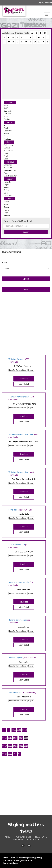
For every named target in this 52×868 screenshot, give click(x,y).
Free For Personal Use (18, 370)
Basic (6, 106)
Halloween (8, 168)
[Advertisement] (26, 71)
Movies (7, 202)
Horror (6, 210)
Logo (6, 213)
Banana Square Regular (19, 582)
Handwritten (9, 151)
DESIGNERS (18, 840)
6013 (24, 730)
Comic (6, 136)
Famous (7, 215)
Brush (6, 156)
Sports (6, 207)
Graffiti (7, 153)
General (10, 103)
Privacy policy (35, 858)
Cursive (7, 148)
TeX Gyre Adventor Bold (19, 472)
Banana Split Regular (18, 620)
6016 (15, 738)
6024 (5, 754)
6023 (26, 746)
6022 (21, 746)
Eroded (7, 134)
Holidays (10, 162)
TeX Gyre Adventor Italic (19, 397)
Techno (7, 190)
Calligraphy (8, 145)
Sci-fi (6, 193)
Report (31, 370)
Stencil (6, 187)
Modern (10, 179)
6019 (5, 746)
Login (40, 3)
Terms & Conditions (18, 858)
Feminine (7, 139)
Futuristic (7, 182)
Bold (6, 117)
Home (5, 858)
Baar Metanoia (15, 693)
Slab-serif (7, 114)
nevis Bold (13, 510)
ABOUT (8, 837)
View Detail (24, 384)
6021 (15, 746)
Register (48, 3)
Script (9, 142)
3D (5, 125)
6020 (10, 746)
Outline (7, 119)
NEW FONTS (41, 837)
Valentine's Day (10, 170)
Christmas (8, 165)
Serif (6, 108)
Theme (10, 199)
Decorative (8, 131)
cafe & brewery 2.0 (17, 545)
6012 (19, 730)
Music (6, 204)
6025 (10, 754)
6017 (21, 738)
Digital (6, 185)
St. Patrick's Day (10, 176)
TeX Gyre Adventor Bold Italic (21, 434)
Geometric (8, 196)
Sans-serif (8, 111)
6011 (14, 730)
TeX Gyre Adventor (17, 359)
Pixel (6, 128)
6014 (5, 738)
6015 (10, 738)
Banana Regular (15, 658)
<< (4, 730)
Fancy (9, 122)
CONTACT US (33, 840)
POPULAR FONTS (24, 837)
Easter (6, 173)
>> (19, 754)
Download (24, 379)
